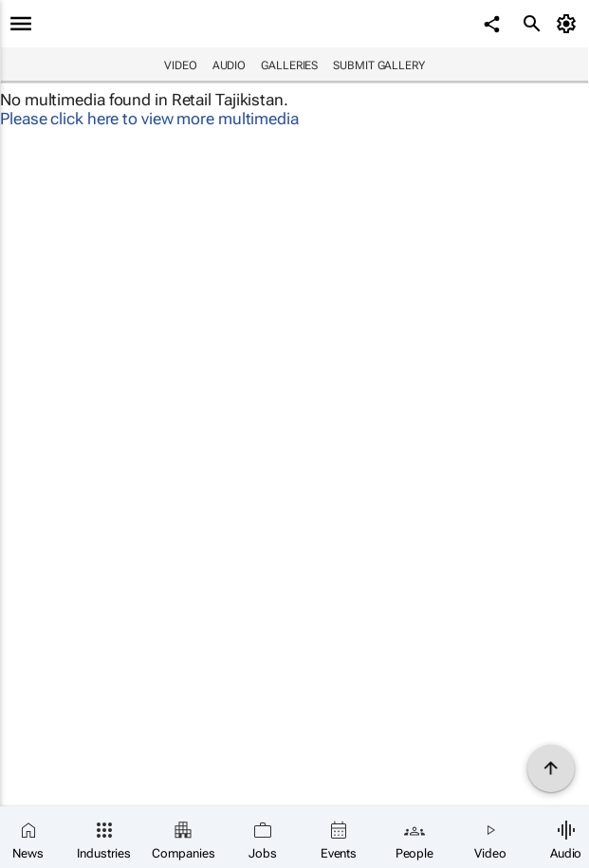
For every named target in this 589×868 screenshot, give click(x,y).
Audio (230, 65)
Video (181, 65)
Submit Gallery (379, 65)
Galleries (289, 65)
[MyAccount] (570, 24)
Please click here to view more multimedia (149, 119)
